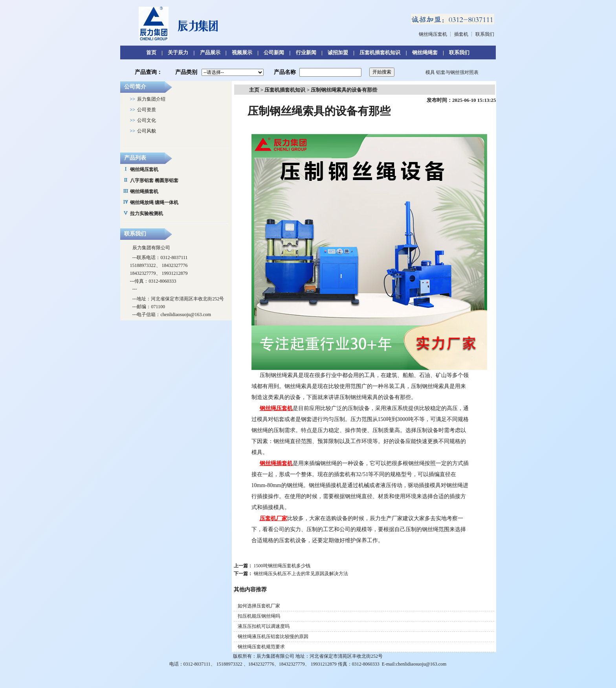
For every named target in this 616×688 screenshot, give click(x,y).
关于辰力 (178, 52)
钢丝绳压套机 (433, 34)
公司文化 (147, 120)
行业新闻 (306, 52)
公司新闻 (274, 52)
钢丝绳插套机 (144, 191)
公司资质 (147, 110)
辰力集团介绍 (151, 99)
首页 (151, 52)
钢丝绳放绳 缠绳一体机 (154, 202)
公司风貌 (147, 131)
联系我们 (485, 34)
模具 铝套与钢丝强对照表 (452, 72)
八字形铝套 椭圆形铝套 (154, 180)
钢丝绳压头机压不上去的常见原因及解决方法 (301, 574)
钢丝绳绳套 (425, 52)
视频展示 (242, 52)
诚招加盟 (338, 52)
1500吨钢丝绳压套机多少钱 (282, 566)
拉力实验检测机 (147, 213)
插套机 (461, 34)
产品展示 (210, 52)
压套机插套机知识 (380, 52)
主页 (254, 90)
